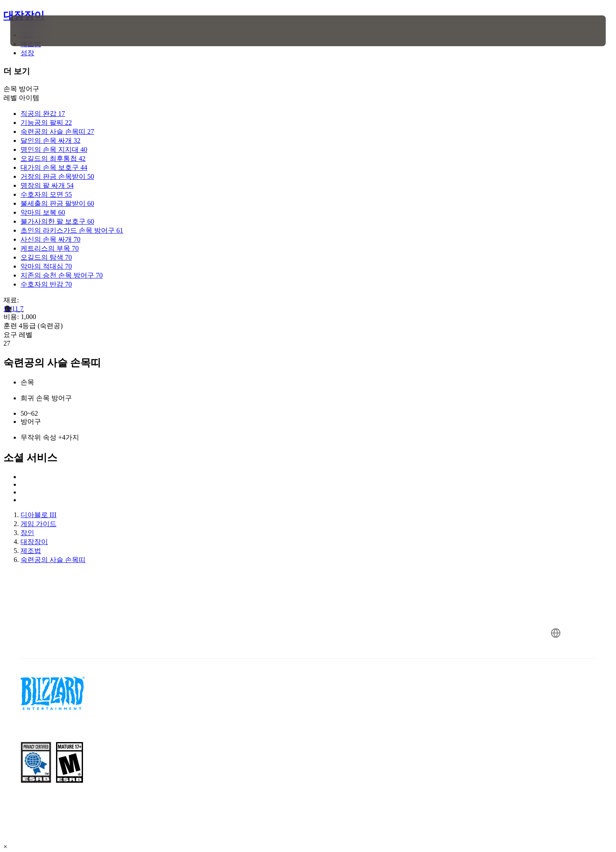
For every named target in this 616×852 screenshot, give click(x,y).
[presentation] (42, 31)
